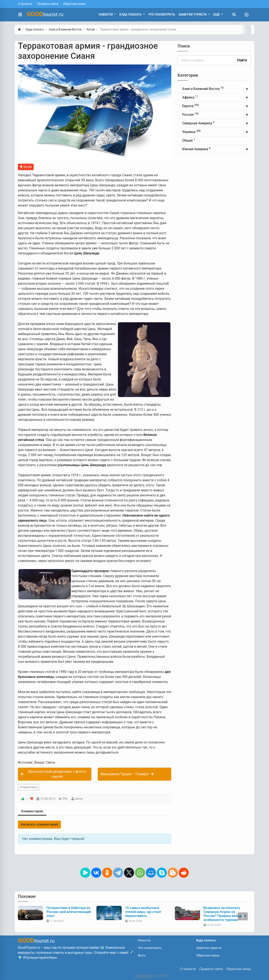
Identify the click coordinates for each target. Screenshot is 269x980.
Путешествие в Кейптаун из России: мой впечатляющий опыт (69, 912)
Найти (242, 60)
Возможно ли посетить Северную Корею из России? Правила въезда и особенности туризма (225, 914)
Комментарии (32, 811)
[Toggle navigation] (247, 15)
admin (79, 799)
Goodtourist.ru (145, 976)
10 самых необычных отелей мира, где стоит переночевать (144, 912)
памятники (29, 787)
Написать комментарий (39, 824)
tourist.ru (45, 14)
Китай (26, 167)
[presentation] (26, 916)
